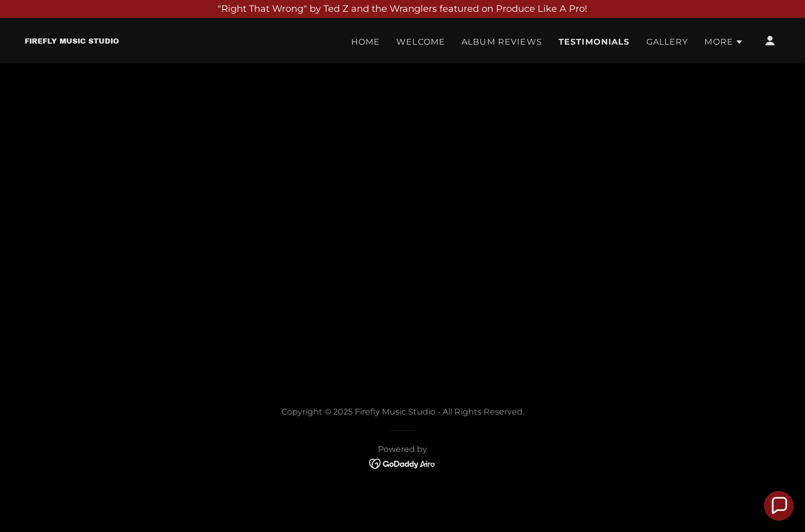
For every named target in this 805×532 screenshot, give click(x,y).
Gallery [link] (667, 42)
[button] (724, 42)
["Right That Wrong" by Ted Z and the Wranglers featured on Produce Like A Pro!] (402, 9)
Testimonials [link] (594, 42)
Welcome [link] (421, 42)
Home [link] (366, 42)
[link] (72, 41)
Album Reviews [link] (502, 42)
